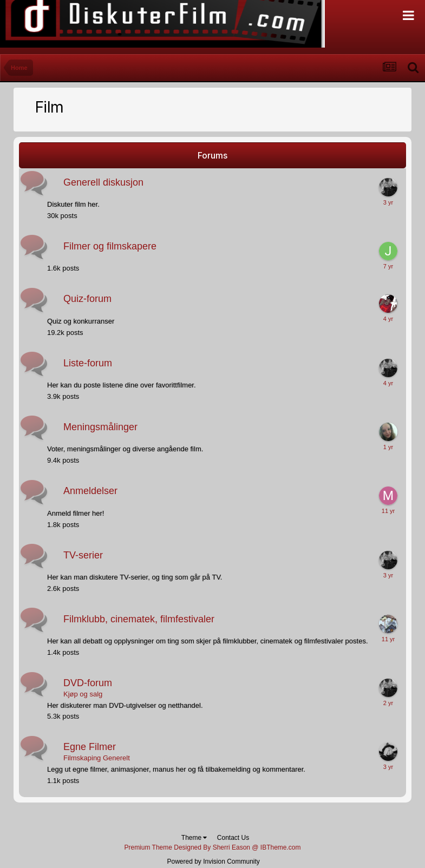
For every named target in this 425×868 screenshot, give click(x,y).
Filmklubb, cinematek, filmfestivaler (139, 619)
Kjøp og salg (83, 694)
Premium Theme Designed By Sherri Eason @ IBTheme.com (212, 847)
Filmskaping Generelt (97, 758)
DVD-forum (88, 683)
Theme (194, 838)
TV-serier (83, 555)
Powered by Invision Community (213, 862)
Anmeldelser (90, 491)
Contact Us (233, 838)
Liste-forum (88, 363)
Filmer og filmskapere (110, 246)
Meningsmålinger (100, 427)
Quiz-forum (87, 299)
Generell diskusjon (103, 182)
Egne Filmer (90, 747)
